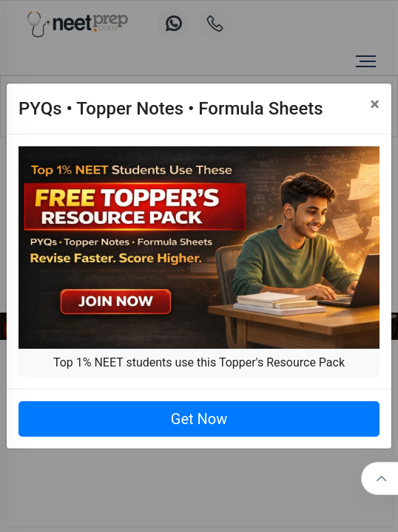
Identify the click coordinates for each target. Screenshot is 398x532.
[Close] (375, 104)
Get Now (199, 419)
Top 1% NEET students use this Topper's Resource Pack (199, 362)
